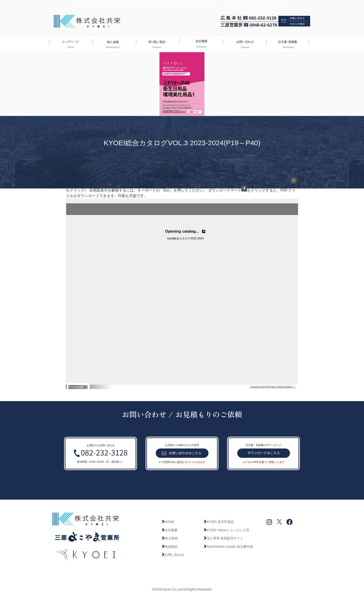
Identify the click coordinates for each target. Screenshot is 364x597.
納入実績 (169, 538)
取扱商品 (169, 547)
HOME (168, 522)
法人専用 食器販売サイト (223, 538)
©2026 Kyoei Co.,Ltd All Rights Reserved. (182, 589)
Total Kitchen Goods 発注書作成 (228, 547)
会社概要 (169, 530)
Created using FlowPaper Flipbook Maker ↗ (273, 387)
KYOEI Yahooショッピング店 (226, 530)
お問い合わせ (173, 555)
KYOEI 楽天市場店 (219, 522)
